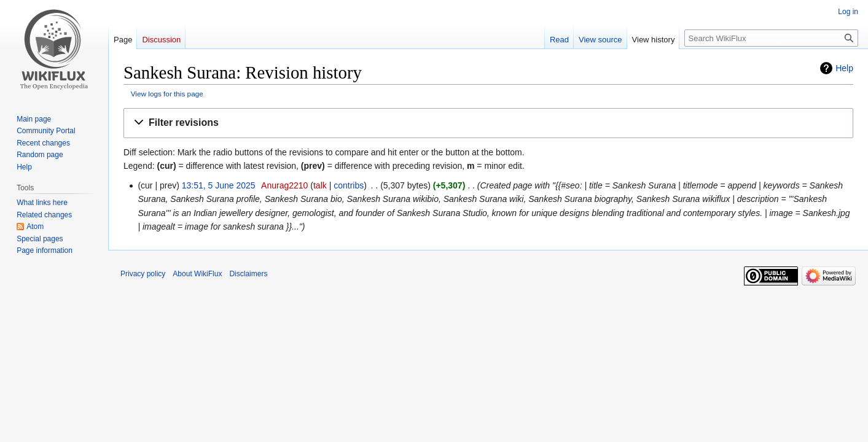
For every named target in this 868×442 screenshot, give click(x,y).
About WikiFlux (197, 274)
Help (844, 68)
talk (320, 185)
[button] (488, 123)
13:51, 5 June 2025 (219, 185)
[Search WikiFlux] (771, 38)
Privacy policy (143, 274)
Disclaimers (248, 274)
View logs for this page (167, 94)
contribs (349, 185)
